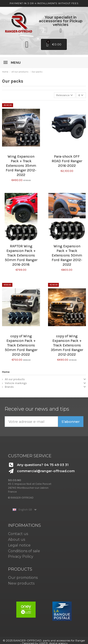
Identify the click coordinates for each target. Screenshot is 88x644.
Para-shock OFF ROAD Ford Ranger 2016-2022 (67, 161)
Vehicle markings (16, 383)
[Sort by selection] (65, 95)
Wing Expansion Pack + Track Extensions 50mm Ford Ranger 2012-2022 (67, 255)
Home (6, 372)
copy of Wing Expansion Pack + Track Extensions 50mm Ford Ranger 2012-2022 (21, 345)
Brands (9, 387)
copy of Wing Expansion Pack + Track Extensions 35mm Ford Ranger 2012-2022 (67, 345)
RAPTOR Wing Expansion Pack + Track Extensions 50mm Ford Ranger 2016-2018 (21, 255)
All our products (15, 379)
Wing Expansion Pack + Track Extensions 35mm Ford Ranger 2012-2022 (21, 166)
